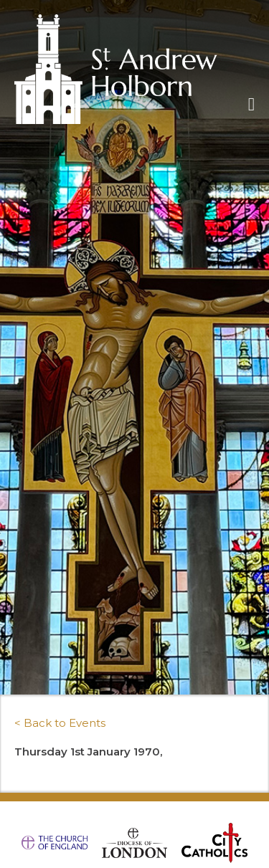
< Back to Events (60, 723)
